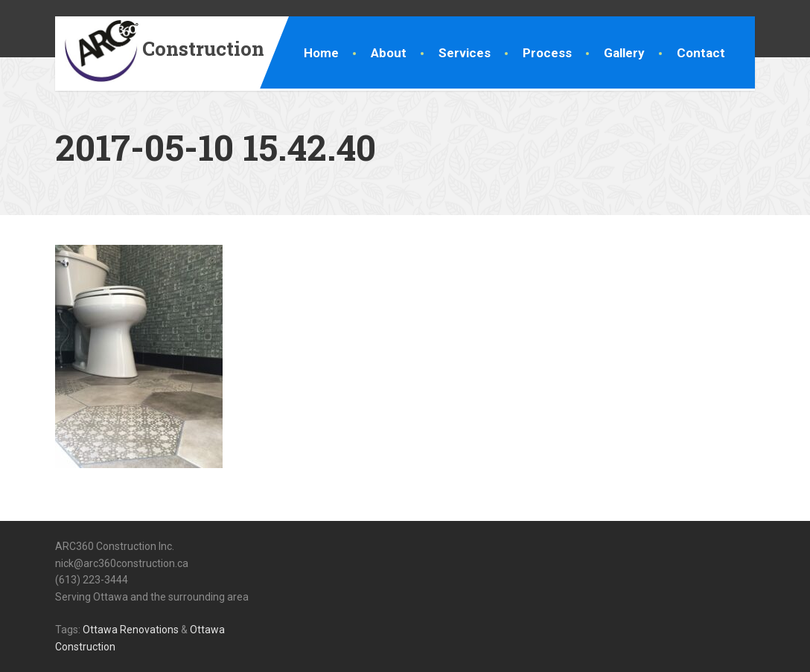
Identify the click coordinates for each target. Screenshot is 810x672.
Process (547, 53)
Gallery (624, 53)
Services (465, 53)
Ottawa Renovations (131, 630)
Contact (701, 53)
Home (321, 53)
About (389, 53)
